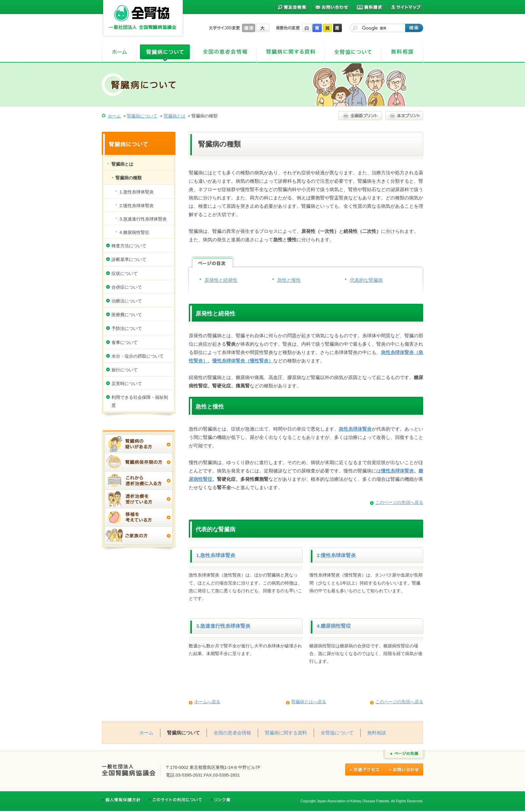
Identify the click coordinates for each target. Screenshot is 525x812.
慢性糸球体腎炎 (397, 471)
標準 (249, 28)
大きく (263, 28)
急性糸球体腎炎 (355, 429)
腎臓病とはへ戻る (309, 702)
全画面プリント (361, 116)
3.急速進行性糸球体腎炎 (223, 626)
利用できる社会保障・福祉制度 (140, 401)
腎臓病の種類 (129, 178)
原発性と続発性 (221, 280)
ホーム (119, 52)
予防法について (127, 328)
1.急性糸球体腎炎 (216, 555)
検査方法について (129, 246)
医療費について (127, 315)
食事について (125, 342)
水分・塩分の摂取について (138, 356)
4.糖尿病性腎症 (334, 626)
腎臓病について (165, 52)
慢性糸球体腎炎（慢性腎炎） (243, 361)
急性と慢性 (289, 280)
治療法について (127, 301)
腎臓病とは (175, 116)
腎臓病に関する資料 (291, 52)
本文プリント (403, 116)
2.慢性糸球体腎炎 (336, 555)
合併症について (127, 287)
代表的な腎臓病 (366, 280)
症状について (125, 274)
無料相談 (402, 52)
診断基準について (129, 259)
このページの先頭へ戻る (399, 502)
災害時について (127, 384)
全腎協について (353, 52)
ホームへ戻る (207, 702)
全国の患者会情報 (225, 52)
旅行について (125, 370)
